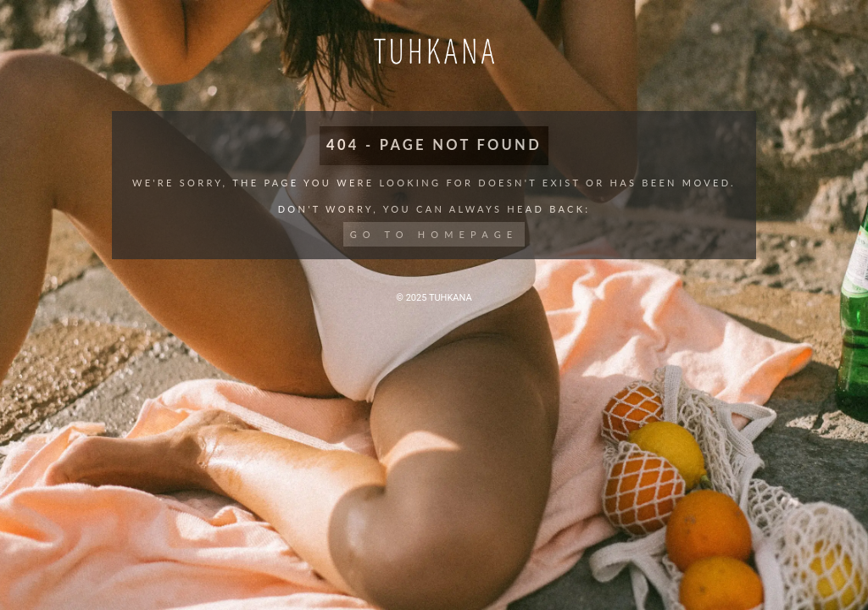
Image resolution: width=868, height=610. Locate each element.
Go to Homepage (434, 234)
